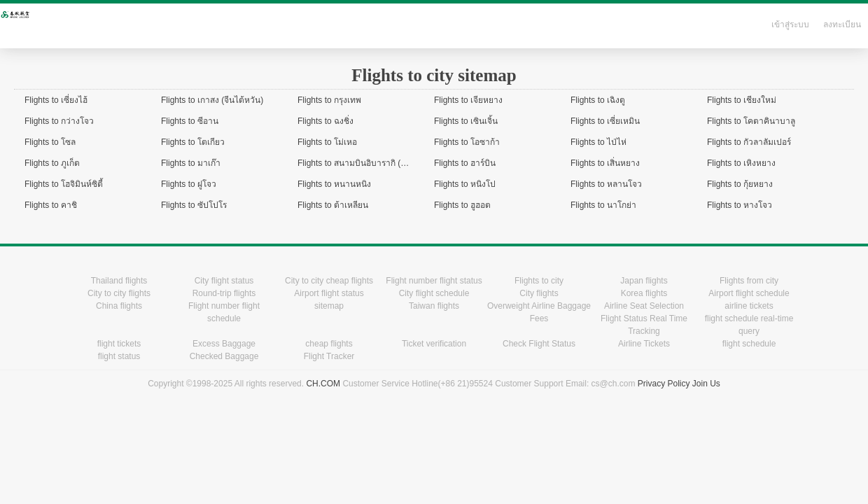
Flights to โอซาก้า (467, 142)
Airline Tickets (644, 344)
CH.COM (323, 384)
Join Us (706, 384)
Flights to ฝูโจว (189, 184)
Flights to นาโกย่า (603, 205)
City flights (539, 293)
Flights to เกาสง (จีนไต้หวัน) (212, 100)
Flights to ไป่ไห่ (598, 142)
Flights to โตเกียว (193, 142)
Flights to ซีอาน (190, 121)
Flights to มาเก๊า (191, 163)
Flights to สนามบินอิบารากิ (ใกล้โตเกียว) (371, 163)
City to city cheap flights (329, 281)
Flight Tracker (329, 356)
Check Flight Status (539, 344)
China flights (119, 306)
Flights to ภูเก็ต (52, 163)
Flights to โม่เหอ (327, 142)
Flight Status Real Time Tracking (644, 325)
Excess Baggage (224, 344)
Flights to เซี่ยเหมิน (605, 121)
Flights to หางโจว (740, 205)
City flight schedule (434, 293)
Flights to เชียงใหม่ (742, 100)
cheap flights (329, 344)
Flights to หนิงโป (465, 184)
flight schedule (749, 344)
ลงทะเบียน (842, 24)
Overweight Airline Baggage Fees (539, 312)
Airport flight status (329, 293)
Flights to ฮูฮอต (462, 205)
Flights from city (749, 281)
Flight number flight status (434, 281)
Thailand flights (119, 281)
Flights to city (539, 281)
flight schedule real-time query (749, 325)
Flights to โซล (50, 142)
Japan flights (644, 281)
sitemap (329, 306)
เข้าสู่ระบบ (790, 24)
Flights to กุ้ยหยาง (740, 184)
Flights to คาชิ (51, 205)
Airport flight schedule (749, 293)
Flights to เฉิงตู (598, 100)
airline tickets (749, 306)
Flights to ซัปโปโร (194, 205)
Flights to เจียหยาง (468, 100)
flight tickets (119, 344)
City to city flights (119, 293)
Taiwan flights (434, 306)
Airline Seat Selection (644, 306)
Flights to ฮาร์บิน (465, 163)
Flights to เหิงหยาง (741, 163)
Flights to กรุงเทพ (329, 100)
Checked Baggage (224, 356)
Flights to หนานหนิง (334, 184)
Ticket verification (434, 344)
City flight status (224, 281)
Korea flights (644, 293)
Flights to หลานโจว (606, 184)
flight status (119, 356)
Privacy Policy (664, 384)
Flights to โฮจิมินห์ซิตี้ (64, 184)
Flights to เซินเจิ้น (466, 121)
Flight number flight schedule (224, 312)
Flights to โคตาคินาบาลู (751, 121)
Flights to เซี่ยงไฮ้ (56, 100)
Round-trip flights (224, 293)
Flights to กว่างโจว (59, 121)
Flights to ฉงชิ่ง (325, 121)
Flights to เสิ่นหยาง (605, 163)
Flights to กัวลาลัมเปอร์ (749, 142)
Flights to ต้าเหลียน (333, 205)
